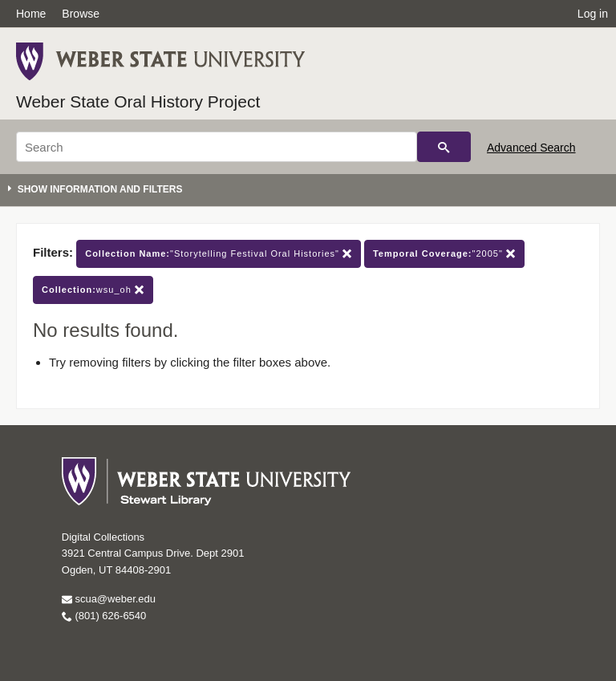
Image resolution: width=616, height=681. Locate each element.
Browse (81, 14)
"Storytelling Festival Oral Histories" (219, 254)
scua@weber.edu (109, 599)
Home (31, 14)
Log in (593, 14)
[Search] (217, 147)
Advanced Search (531, 148)
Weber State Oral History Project (138, 101)
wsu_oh (93, 290)
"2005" (444, 254)
